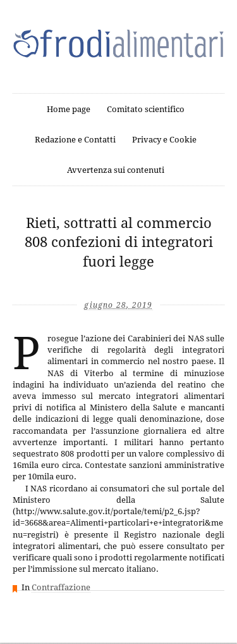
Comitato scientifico (146, 109)
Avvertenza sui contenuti (116, 170)
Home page (69, 109)
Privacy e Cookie (164, 140)
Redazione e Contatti (75, 140)
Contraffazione (61, 587)
